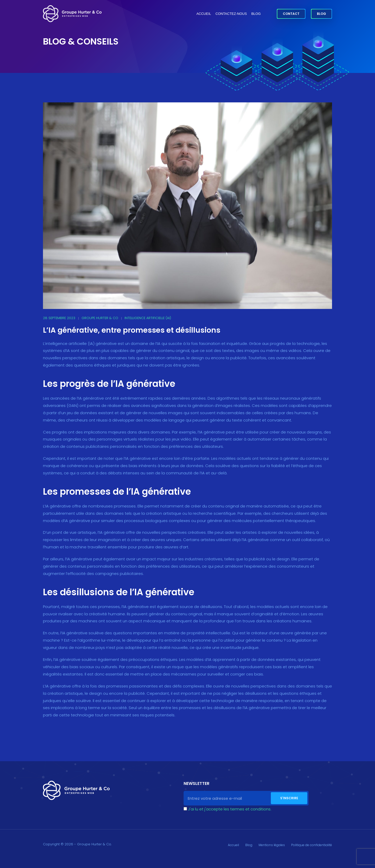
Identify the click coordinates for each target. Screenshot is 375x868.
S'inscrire (289, 798)
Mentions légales (272, 845)
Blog (256, 14)
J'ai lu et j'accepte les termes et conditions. (230, 809)
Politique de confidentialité (312, 845)
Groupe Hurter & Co (100, 318)
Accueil (204, 14)
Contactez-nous (231, 14)
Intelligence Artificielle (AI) (148, 318)
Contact (291, 14)
